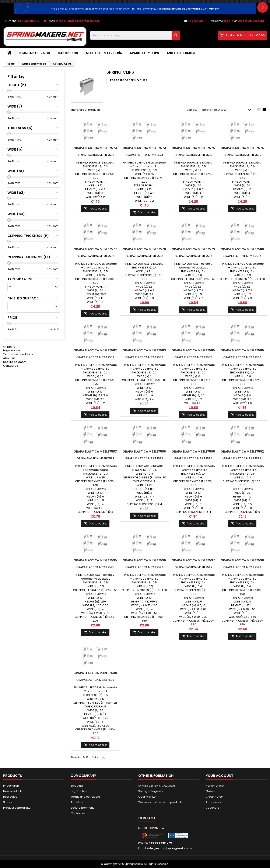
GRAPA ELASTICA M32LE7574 (144, 148)
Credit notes (214, 797)
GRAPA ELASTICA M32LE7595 (95, 560)
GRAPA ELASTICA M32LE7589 (144, 451)
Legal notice (12, 350)
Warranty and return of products (160, 802)
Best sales (10, 797)
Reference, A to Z (227, 110)
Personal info (215, 786)
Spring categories (151, 791)
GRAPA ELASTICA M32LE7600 (95, 673)
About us (9, 358)
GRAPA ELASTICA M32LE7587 (95, 451)
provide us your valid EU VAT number (195, 9)
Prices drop (11, 786)
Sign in (229, 21)
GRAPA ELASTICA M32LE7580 (242, 249)
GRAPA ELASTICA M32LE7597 (193, 560)
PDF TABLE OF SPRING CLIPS (129, 80)
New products (13, 791)
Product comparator (17, 808)
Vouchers (212, 808)
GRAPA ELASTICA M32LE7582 (95, 350)
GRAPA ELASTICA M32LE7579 (193, 249)
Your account (220, 776)
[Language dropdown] (196, 21)
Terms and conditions (18, 354)
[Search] (135, 35)
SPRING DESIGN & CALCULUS (157, 786)
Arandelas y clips (144, 53)
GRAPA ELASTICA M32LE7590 (193, 451)
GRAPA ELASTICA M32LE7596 (144, 560)
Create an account (251, 21)
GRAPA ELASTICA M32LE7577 (95, 249)
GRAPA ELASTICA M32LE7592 (242, 451)
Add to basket (95, 209)
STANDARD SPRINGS (35, 53)
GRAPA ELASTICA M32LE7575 (193, 148)
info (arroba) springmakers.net (78, 21)
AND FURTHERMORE (181, 53)
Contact (147, 818)
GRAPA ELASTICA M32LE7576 (242, 148)
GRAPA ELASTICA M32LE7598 (242, 560)
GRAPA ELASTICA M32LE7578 (144, 249)
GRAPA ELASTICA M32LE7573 (95, 148)
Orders (211, 791)
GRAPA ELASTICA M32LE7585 (193, 350)
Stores (8, 802)
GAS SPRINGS (68, 53)
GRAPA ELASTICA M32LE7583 (144, 350)
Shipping (9, 347)
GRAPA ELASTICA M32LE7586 (242, 350)
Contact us (11, 366)
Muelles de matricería (104, 53)
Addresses (213, 802)
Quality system (148, 797)
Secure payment (15, 362)
